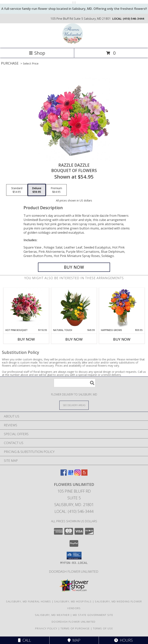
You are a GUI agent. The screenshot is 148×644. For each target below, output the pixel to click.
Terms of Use (103, 628)
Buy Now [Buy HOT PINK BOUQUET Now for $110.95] (26, 339)
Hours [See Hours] (123, 640)
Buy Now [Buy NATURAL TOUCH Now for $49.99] (74, 339)
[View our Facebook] (64, 474)
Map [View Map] (74, 640)
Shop (37, 53)
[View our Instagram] (77, 474)
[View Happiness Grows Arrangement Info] (122, 308)
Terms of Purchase (75, 628)
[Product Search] (75, 383)
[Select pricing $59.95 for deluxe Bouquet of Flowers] (37, 190)
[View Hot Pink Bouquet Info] (26, 308)
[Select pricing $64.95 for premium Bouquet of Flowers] (56, 190)
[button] (74, 556)
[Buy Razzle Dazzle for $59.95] (74, 267)
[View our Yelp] (84, 474)
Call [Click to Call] (25, 640)
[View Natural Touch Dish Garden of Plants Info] (74, 308)
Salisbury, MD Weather (52, 615)
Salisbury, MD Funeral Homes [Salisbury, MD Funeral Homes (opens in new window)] (28, 601)
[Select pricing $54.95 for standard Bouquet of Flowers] (17, 190)
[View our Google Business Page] (71, 474)
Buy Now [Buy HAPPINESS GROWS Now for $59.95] (122, 339)
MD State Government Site (93, 615)
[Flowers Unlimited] (74, 43)
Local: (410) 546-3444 (74, 511)
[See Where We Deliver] (74, 405)
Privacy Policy (46, 628)
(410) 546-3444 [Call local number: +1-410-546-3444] (134, 18)
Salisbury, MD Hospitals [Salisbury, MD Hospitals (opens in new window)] (73, 601)
